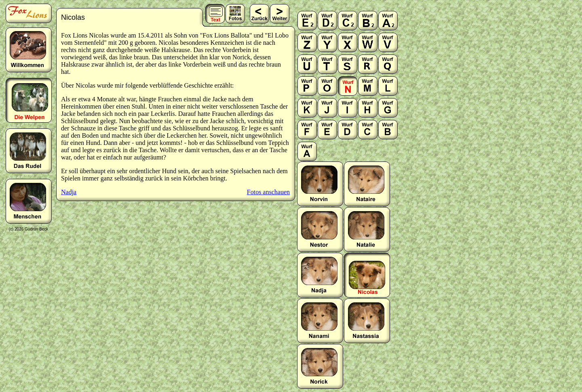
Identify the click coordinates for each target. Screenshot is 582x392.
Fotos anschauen (268, 192)
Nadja (69, 192)
